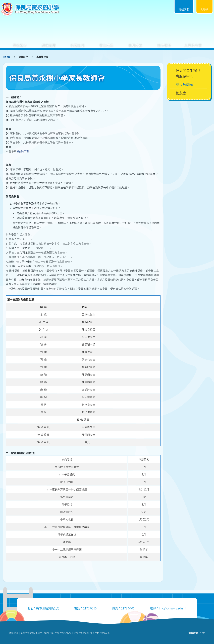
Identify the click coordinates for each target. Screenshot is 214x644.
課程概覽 (49, 43)
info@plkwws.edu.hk (173, 608)
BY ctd (197, 633)
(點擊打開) (23, 151)
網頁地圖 (14, 633)
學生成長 (106, 43)
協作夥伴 (164, 43)
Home (7, 57)
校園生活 (78, 43)
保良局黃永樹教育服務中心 (188, 73)
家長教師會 (184, 84)
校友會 (181, 93)
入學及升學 (193, 43)
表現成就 (135, 43)
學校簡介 (20, 43)
